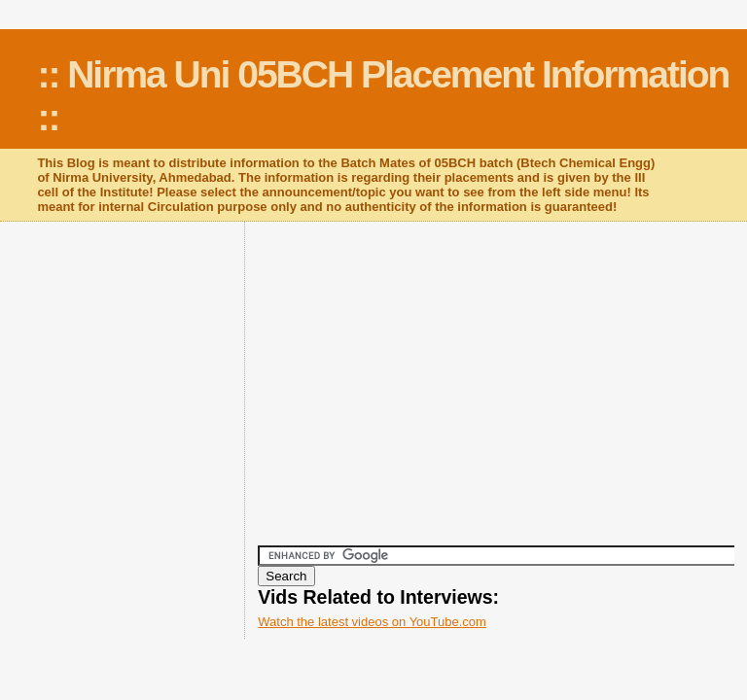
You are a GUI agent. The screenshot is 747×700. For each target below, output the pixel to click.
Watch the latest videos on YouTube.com (372, 622)
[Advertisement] (502, 394)
